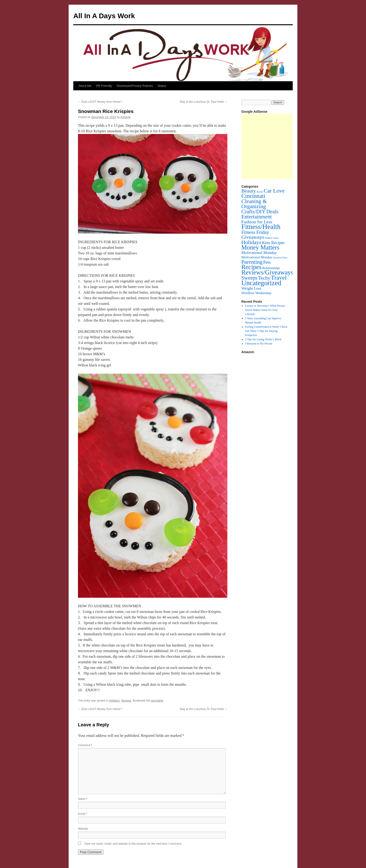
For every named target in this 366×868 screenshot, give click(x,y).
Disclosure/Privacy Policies (135, 86)
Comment (85, 745)
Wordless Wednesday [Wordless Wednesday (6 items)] (257, 293)
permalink (157, 701)
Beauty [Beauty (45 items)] (249, 191)
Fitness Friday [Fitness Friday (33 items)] (255, 232)
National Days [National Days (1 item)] (280, 258)
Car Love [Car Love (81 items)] (274, 191)
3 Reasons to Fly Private (259, 344)
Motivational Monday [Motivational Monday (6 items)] (257, 257)
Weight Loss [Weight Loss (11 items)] (251, 288)
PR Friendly (104, 86)
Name (83, 799)
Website (83, 829)
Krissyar (125, 117)
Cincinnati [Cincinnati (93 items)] (253, 196)
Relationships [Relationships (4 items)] (271, 268)
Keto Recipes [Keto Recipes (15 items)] (273, 243)
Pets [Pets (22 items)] (267, 262)
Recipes (126, 701)
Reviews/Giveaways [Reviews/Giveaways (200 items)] (267, 272)
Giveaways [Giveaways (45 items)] (253, 237)
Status (162, 86)
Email (82, 814)
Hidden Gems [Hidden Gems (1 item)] (272, 238)
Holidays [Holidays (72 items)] (251, 242)
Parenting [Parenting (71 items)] (252, 262)
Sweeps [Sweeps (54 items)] (249, 278)
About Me (85, 86)
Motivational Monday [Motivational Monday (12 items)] (259, 253)
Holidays (114, 701)
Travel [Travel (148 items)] (279, 278)
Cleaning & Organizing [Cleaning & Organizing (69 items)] (254, 204)
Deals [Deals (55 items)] (272, 212)
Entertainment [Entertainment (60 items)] (257, 217)
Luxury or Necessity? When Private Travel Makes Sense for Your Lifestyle (265, 310)
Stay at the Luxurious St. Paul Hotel (203, 102)
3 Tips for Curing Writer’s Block (263, 339)
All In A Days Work (104, 16)
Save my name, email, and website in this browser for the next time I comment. (133, 844)
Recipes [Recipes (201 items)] (252, 267)
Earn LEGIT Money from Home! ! (100, 102)
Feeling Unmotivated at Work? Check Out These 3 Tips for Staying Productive (266, 331)
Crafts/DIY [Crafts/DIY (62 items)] (253, 211)
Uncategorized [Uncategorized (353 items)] (261, 283)
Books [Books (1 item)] (260, 192)
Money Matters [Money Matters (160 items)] (260, 247)
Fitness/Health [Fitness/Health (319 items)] (261, 227)
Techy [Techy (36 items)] (264, 278)
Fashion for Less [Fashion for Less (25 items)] (257, 222)
